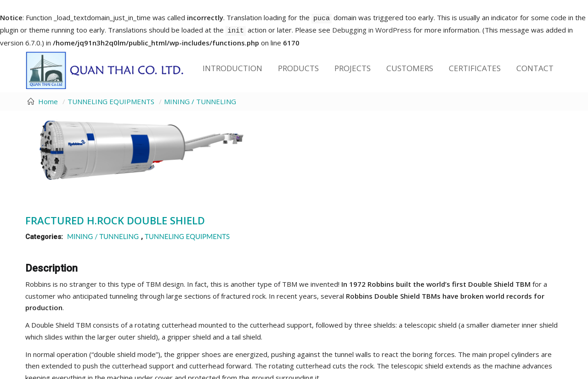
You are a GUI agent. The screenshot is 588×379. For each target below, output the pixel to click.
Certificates (475, 68)
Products (298, 68)
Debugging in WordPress (372, 30)
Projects (353, 68)
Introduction (232, 68)
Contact (535, 68)
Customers (410, 68)
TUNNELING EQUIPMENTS (111, 101)
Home (48, 101)
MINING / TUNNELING (200, 101)
